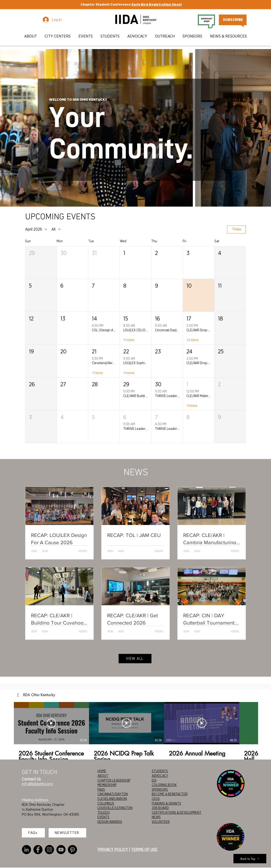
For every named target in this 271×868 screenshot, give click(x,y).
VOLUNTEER (161, 822)
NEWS (156, 817)
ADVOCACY (160, 776)
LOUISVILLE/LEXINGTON (115, 808)
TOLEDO (104, 813)
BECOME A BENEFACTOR (170, 794)
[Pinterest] (72, 850)
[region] (135, 130)
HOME (102, 771)
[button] (31, 36)
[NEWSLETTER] (67, 833)
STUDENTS (160, 771)
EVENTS (103, 817)
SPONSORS (160, 790)
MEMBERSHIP (107, 785)
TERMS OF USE (144, 849)
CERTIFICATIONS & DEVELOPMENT (177, 813)
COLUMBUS (106, 803)
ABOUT (103, 776)
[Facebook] (38, 850)
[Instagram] (49, 850)
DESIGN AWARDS (110, 822)
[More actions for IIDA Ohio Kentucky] (36, 695)
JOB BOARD (160, 808)
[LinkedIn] (26, 850)
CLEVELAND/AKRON (112, 799)
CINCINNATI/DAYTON (113, 794)
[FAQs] (33, 833)
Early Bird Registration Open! (157, 4)
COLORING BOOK (164, 785)
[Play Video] (51, 723)
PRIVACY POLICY (113, 849)
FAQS (101, 790)
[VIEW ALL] (135, 659)
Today (237, 229)
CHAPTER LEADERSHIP (114, 780)
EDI (154, 780)
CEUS (156, 799)
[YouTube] (61, 850)
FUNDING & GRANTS (166, 803)
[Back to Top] (250, 859)
